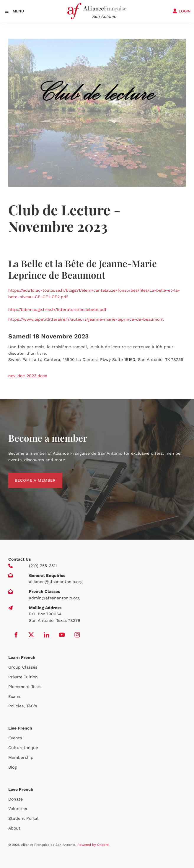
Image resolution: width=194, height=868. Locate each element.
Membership (21, 757)
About (14, 828)
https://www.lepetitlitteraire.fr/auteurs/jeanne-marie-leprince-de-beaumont (86, 319)
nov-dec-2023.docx (28, 376)
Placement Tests (25, 687)
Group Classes (23, 667)
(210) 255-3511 (43, 566)
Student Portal (23, 818)
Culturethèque (23, 748)
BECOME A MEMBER (29, 476)
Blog (12, 767)
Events (15, 738)
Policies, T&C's (23, 706)
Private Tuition (23, 677)
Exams (15, 696)
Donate (16, 799)
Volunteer (18, 809)
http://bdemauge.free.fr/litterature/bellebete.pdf (57, 309)
